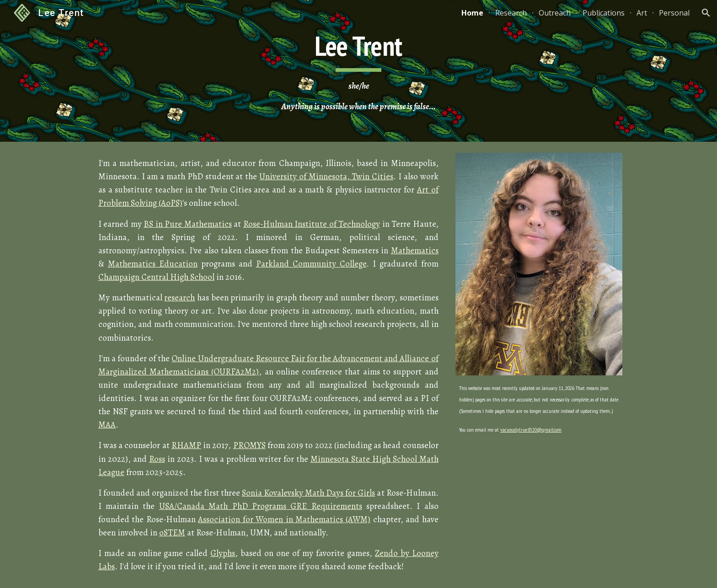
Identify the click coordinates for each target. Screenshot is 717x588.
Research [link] (511, 13)
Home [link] (472, 13)
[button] (706, 13)
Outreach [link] (555, 13)
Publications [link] (604, 13)
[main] (358, 71)
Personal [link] (674, 13)
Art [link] (642, 13)
